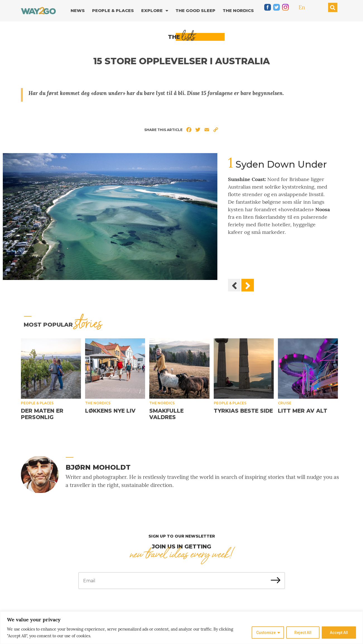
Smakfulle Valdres (166, 414)
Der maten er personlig (42, 414)
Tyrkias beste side (243, 411)
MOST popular (63, 325)
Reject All (303, 633)
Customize (266, 633)
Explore (155, 11)
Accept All (339, 633)
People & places (37, 403)
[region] (181, 628)
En (302, 7)
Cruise (285, 403)
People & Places (113, 10)
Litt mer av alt (303, 411)
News (78, 10)
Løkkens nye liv (110, 411)
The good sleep (195, 10)
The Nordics (238, 10)
